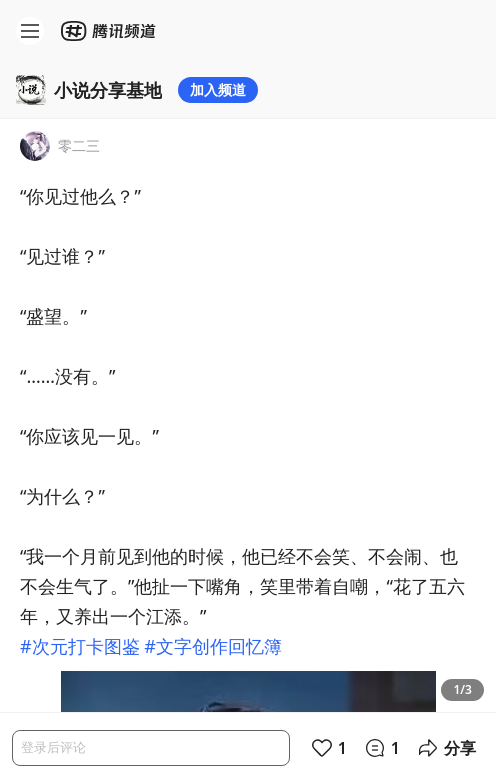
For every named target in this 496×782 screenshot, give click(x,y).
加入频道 (218, 89)
